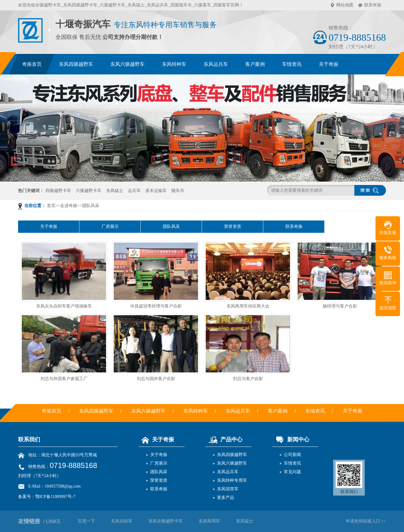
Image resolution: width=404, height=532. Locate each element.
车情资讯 (292, 463)
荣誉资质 (233, 226)
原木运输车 (156, 191)
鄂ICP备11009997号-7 (55, 497)
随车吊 (178, 191)
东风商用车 (209, 521)
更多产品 (226, 498)
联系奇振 (373, 5)
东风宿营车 (228, 489)
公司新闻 (292, 455)
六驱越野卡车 (89, 191)
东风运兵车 (228, 472)
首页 (51, 206)
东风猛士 (115, 191)
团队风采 (91, 206)
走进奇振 (69, 206)
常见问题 (292, 472)
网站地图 (345, 5)
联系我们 (29, 440)
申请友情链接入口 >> (366, 521)
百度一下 (86, 521)
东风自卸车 (122, 521)
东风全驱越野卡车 (166, 521)
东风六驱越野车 (232, 463)
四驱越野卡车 (58, 191)
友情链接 (39, 521)
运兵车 (134, 191)
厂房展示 (110, 226)
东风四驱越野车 (232, 455)
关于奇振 (49, 226)
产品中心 (224, 440)
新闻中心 (291, 440)
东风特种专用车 (232, 480)
